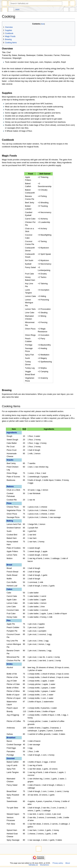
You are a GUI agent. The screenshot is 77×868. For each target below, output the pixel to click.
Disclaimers (44, 865)
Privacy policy (58, 863)
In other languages (66, 10)
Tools (72, 10)
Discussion (11, 10)
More (18, 9)
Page (5, 10)
